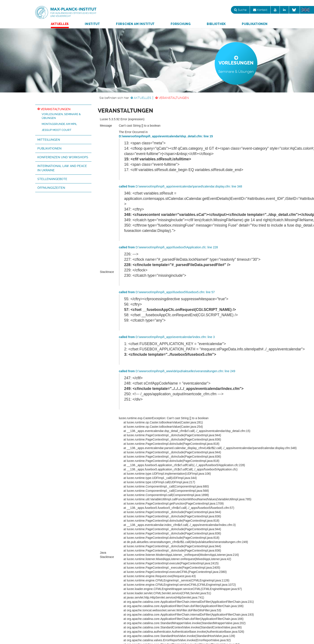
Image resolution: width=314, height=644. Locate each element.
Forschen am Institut (135, 24)
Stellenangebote (52, 179)
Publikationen (255, 24)
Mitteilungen (49, 140)
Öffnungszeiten (51, 188)
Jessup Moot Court (56, 130)
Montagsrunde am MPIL (59, 124)
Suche (240, 10)
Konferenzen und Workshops (63, 157)
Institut (92, 24)
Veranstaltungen (174, 98)
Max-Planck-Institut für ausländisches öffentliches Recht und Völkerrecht (66, 12)
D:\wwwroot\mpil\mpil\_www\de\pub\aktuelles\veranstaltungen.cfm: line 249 (177, 371)
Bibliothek (216, 24)
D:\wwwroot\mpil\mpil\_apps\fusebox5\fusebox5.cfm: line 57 (167, 292)
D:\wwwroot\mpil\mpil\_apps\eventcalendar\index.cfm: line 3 (167, 337)
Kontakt (260, 10)
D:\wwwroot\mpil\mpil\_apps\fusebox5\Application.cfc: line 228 (168, 247)
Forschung (181, 24)
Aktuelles (60, 24)
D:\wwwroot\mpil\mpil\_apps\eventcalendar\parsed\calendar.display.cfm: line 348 (180, 186)
